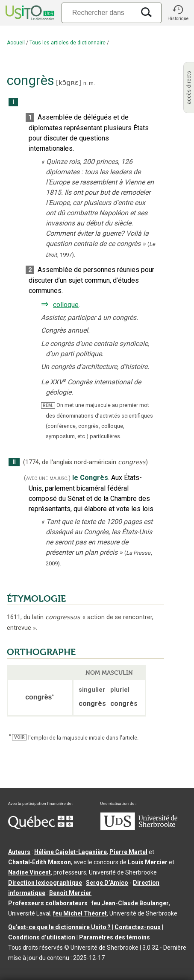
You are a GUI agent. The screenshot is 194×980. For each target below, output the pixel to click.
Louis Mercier (148, 862)
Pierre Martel (128, 852)
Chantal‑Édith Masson (40, 862)
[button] (178, 13)
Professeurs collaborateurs (48, 903)
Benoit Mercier (70, 893)
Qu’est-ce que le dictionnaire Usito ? (59, 927)
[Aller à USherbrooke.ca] (139, 828)
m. (92, 83)
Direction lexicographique (45, 883)
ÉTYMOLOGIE (36, 599)
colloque (66, 305)
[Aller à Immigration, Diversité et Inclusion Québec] (41, 827)
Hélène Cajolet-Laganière (71, 852)
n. (85, 83)
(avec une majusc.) (47, 478)
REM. (48, 405)
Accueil (16, 43)
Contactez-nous (138, 927)
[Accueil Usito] (29, 13)
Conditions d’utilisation (42, 937)
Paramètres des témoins (115, 937)
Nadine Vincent (29, 872)
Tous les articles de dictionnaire (68, 43)
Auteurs (19, 852)
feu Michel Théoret (80, 913)
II (14, 462)
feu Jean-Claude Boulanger (130, 903)
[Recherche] (98, 13)
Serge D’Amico (107, 883)
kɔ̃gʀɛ (69, 83)
